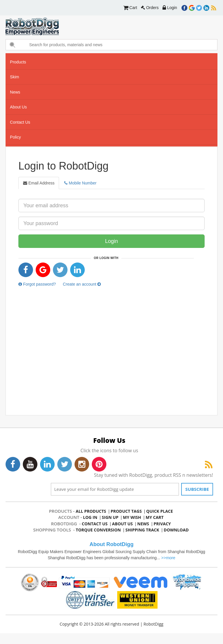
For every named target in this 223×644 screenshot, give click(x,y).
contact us (20, 122)
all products (91, 511)
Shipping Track (142, 530)
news (15, 92)
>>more (168, 558)
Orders (150, 8)
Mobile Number (80, 183)
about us (18, 107)
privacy (162, 524)
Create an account (82, 284)
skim (14, 77)
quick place (159, 511)
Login (170, 8)
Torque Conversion (98, 530)
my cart (155, 517)
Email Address (39, 183)
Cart (130, 8)
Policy (15, 137)
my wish (132, 517)
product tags (126, 511)
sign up (110, 517)
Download (176, 530)
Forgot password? (37, 284)
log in (90, 517)
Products (18, 62)
